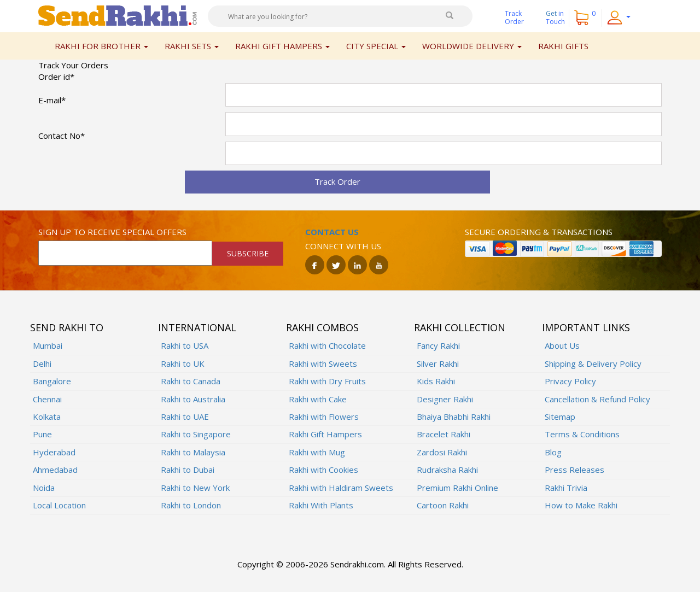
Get (555, 17)
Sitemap (560, 417)
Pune (42, 434)
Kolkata (47, 417)
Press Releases (574, 470)
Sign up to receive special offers (112, 232)
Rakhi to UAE (185, 417)
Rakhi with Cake (318, 399)
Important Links (586, 327)
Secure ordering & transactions (539, 232)
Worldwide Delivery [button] (472, 46)
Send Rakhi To (67, 327)
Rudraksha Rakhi (447, 470)
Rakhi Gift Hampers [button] (282, 46)
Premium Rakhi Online (457, 488)
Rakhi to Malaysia (193, 452)
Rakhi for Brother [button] (101, 46)
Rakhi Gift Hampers (325, 434)
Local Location (59, 505)
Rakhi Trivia (566, 488)
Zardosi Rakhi (442, 452)
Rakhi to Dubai (188, 470)
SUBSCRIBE (248, 253)
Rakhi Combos (322, 327)
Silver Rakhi (438, 364)
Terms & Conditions (582, 434)
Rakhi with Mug (317, 452)
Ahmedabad (55, 470)
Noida (44, 488)
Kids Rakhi (436, 381)
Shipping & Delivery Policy (593, 364)
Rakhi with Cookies (323, 470)
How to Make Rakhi (581, 505)
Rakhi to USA (185, 345)
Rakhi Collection (460, 327)
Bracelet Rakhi (444, 434)
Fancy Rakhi (438, 345)
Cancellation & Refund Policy (597, 399)
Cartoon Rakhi (443, 505)
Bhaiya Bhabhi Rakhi (454, 417)
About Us (562, 345)
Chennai (47, 399)
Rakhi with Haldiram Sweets (341, 488)
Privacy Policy (570, 381)
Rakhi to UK (183, 364)
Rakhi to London (191, 505)
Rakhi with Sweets (323, 364)
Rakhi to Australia (193, 399)
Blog (553, 452)
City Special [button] (376, 46)
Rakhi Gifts (563, 46)
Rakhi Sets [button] (192, 46)
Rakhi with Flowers (324, 417)
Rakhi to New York (195, 488)
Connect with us (343, 246)
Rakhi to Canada (191, 381)
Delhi (42, 364)
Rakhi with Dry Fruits (327, 381)
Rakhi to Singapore (196, 434)
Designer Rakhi (445, 399)
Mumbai (48, 345)
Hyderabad (54, 452)
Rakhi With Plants (321, 505)
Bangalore (52, 381)
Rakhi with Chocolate (327, 345)
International (197, 327)
